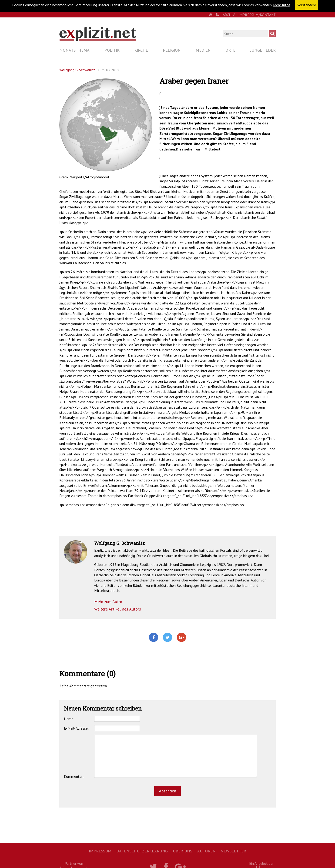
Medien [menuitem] (203, 50)
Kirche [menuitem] (141, 50)
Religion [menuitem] (172, 50)
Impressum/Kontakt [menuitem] (257, 15)
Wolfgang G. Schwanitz (77, 70)
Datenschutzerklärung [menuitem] (142, 851)
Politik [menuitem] (112, 50)
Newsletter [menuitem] (233, 851)
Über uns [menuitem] (183, 851)
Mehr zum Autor (108, 602)
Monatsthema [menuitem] (74, 50)
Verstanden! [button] (307, 5)
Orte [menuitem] (230, 50)
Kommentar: (74, 776)
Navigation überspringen (59, 46)
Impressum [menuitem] (100, 851)
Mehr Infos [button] (282, 5)
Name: (69, 719)
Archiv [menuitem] (229, 15)
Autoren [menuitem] (206, 851)
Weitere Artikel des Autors (118, 609)
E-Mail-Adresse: (76, 728)
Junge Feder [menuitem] (263, 50)
